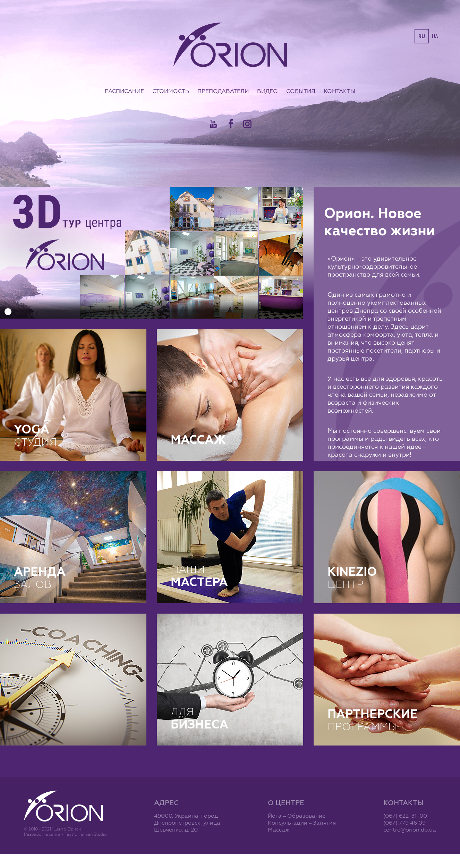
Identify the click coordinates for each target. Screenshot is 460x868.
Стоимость (171, 91)
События (301, 91)
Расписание (124, 91)
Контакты (339, 91)
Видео (267, 91)
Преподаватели (223, 91)
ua (435, 36)
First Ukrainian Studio (86, 834)
